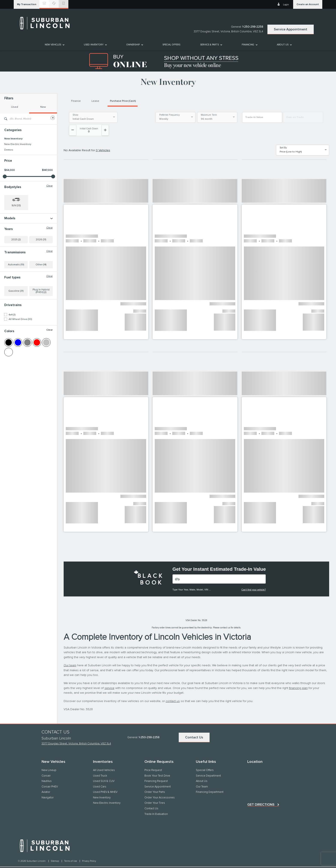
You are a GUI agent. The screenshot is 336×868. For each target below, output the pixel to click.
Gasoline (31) (16, 319)
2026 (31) (41, 267)
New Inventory (13, 139)
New (43, 107)
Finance (76, 101)
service (109, 677)
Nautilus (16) (11, 235)
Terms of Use (71, 850)
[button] (27, 4)
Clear (49, 186)
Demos (9, 150)
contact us (173, 690)
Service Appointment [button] (291, 29)
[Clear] (53, 118)
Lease (95, 101)
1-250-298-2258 (253, 27)
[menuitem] (54, 45)
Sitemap (55, 850)
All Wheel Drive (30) (20, 347)
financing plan (298, 677)
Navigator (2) (12, 241)
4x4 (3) (12, 343)
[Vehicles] (219, 568)
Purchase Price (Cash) (123, 101)
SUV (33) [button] (16, 205)
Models (28, 218)
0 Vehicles (103, 140)
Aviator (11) (10, 224)
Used (15, 107)
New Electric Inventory (18, 144)
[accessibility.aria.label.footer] (177, 862)
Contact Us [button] (194, 727)
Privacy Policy (89, 850)
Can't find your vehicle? (253, 579)
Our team (70, 655)
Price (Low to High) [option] (291, 141)
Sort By (283, 137)
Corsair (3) (10, 230)
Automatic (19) (16, 293)
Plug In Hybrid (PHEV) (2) (41, 319)
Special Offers (171, 45)
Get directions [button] (261, 794)
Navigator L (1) (12, 247)
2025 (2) (16, 267)
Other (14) (41, 293)
